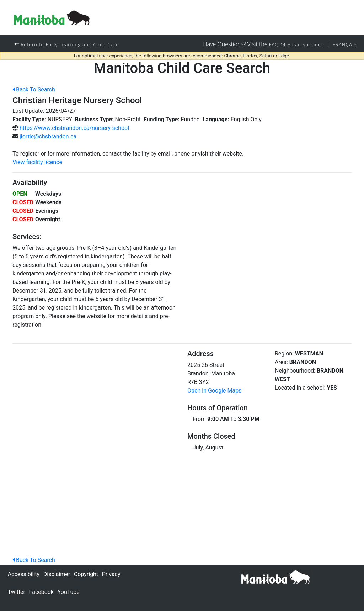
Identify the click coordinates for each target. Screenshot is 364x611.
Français (344, 44)
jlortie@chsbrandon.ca (48, 137)
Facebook (41, 592)
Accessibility (24, 574)
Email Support (303, 44)
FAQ (270, 44)
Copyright (86, 574)
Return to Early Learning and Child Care (73, 44)
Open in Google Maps (214, 391)
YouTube (69, 592)
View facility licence (37, 162)
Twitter (17, 592)
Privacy (111, 574)
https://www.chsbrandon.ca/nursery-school (74, 128)
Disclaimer (57, 574)
